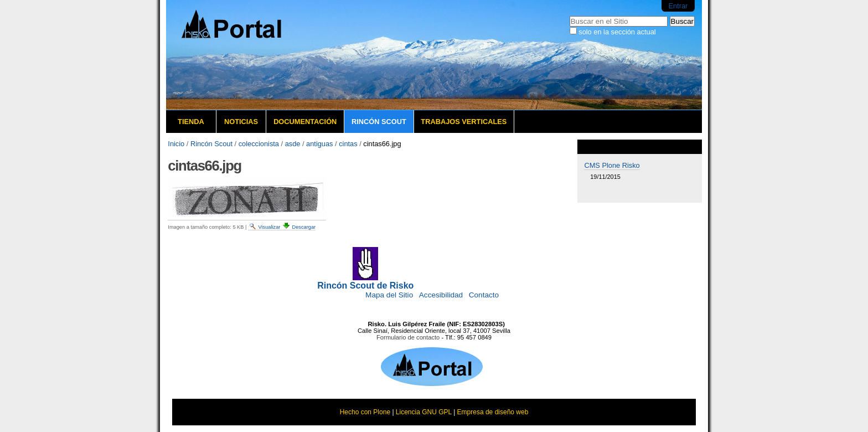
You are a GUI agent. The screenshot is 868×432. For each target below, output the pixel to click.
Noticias (241, 122)
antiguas (319, 144)
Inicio (176, 144)
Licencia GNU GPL (424, 412)
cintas (348, 144)
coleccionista (259, 144)
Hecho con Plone (365, 412)
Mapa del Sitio (389, 295)
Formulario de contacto (408, 337)
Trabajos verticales (464, 122)
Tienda (191, 122)
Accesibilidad (441, 295)
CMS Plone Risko (612, 165)
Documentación (305, 122)
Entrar (678, 6)
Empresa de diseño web (493, 412)
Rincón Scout (379, 122)
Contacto (484, 295)
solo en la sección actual (617, 32)
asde (293, 144)
